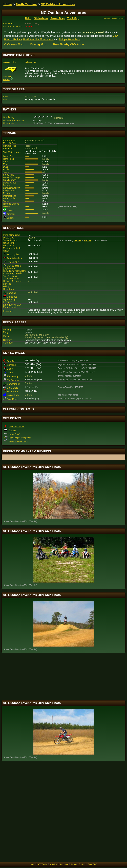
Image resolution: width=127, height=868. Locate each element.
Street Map (58, 18)
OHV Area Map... (15, 45)
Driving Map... (39, 45)
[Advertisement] (63, 677)
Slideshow (41, 18)
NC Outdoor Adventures (58, 4)
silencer (77, 240)
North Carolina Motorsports (38, 39)
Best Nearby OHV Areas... (70, 45)
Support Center (78, 864)
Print (28, 18)
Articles (54, 864)
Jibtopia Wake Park (69, 39)
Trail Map (73, 18)
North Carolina (26, 4)
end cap (88, 240)
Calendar (64, 864)
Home (8, 4)
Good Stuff (93, 864)
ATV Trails (43, 864)
